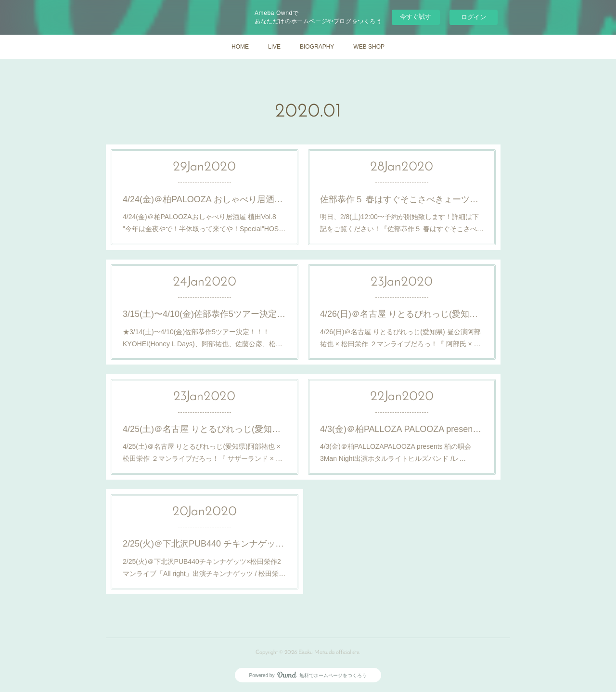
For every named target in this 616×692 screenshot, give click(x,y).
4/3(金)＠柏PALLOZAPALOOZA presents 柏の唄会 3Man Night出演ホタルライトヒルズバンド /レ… (396, 452)
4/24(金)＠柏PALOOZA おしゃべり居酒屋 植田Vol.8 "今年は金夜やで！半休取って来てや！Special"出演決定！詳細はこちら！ (205, 199)
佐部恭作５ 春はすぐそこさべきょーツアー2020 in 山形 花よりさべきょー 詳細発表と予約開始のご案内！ (402, 199)
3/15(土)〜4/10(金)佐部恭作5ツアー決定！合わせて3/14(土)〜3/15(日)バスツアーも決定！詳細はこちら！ (205, 314)
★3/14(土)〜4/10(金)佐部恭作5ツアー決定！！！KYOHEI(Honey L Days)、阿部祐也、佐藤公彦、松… (203, 338)
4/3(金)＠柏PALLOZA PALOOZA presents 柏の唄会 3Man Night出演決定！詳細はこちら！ (402, 429)
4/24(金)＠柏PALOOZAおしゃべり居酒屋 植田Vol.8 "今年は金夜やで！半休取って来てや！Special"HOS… (204, 223)
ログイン (474, 17)
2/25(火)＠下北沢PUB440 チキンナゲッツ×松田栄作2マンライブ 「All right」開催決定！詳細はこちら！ (205, 544)
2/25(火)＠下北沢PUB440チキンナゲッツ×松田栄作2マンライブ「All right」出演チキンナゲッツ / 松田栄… (204, 568)
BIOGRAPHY (317, 47)
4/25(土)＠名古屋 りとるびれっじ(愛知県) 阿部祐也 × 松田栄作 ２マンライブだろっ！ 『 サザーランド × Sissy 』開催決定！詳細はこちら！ (205, 429)
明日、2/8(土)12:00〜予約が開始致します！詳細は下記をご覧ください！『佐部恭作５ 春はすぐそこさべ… (402, 223)
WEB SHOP (369, 47)
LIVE (274, 47)
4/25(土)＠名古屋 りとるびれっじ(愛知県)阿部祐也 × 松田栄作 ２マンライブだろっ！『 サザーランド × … (203, 452)
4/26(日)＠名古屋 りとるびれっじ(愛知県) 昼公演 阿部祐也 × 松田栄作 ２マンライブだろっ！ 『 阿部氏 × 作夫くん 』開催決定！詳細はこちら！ (402, 314)
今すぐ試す (416, 17)
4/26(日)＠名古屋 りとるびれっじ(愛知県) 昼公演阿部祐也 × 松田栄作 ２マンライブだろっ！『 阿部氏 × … (400, 338)
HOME (240, 47)
